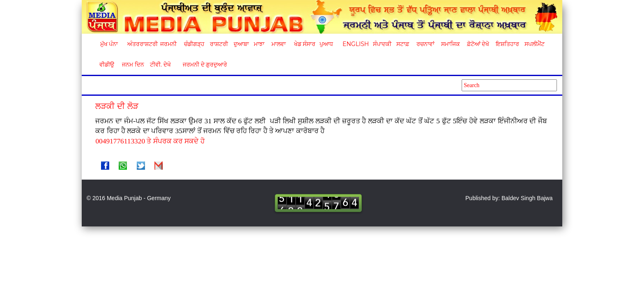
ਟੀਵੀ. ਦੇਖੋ (160, 65)
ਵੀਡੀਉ (107, 65)
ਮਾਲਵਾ (279, 44)
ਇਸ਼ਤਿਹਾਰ (507, 44)
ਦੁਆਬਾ (241, 44)
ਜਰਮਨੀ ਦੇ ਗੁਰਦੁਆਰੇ (202, 65)
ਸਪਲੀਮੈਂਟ (534, 44)
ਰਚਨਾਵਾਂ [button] (425, 44)
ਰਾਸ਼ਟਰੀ (219, 44)
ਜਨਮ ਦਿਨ (133, 65)
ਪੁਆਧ (326, 44)
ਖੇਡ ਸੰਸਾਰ (305, 44)
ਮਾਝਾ (259, 44)
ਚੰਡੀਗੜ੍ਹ (194, 44)
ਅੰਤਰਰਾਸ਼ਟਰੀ (141, 44)
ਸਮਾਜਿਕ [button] (451, 44)
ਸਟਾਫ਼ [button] (403, 44)
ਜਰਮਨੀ (168, 44)
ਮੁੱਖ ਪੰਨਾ (109, 44)
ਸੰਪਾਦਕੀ (382, 44)
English (355, 44)
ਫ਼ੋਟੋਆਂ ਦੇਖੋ (478, 44)
